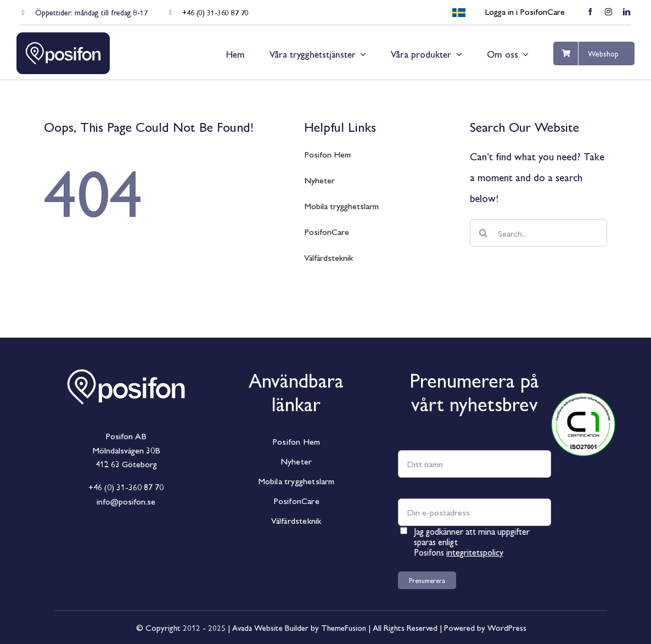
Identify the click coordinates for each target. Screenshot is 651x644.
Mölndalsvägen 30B (126, 450)
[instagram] (608, 12)
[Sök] (484, 233)
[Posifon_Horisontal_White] (126, 359)
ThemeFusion (344, 627)
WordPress (507, 627)
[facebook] (590, 12)
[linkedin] (627, 12)
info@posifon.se (126, 501)
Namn (411, 440)
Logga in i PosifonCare (525, 11)
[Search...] (538, 233)
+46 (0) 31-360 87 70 (215, 12)
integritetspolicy (475, 552)
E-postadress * (429, 488)
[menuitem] (459, 13)
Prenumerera (427, 580)
